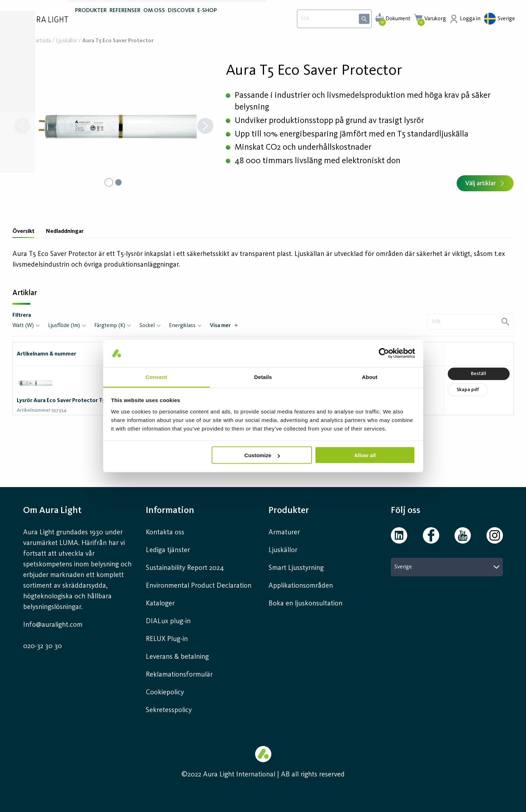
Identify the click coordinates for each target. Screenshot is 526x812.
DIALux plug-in (168, 621)
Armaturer (284, 533)
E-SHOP (207, 21)
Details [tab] (263, 377)
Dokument (398, 19)
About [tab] (370, 377)
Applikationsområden (301, 586)
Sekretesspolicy (169, 710)
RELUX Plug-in (167, 639)
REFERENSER (125, 21)
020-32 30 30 (42, 646)
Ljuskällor (67, 41)
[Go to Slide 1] (108, 182)
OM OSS (154, 21)
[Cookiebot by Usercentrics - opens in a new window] (384, 353)
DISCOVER (181, 21)
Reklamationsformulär (179, 675)
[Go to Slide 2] (119, 182)
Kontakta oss (165, 533)
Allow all (365, 455)
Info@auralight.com (53, 625)
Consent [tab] (156, 377)
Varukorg (435, 19)
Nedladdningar (65, 231)
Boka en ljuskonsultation (305, 604)
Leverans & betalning (177, 657)
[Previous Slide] (22, 127)
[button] (114, 127)
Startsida (41, 41)
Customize (262, 455)
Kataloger (160, 604)
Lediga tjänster (168, 550)
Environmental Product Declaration (199, 586)
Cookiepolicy (165, 693)
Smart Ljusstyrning (296, 568)
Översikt (23, 231)
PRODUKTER (91, 21)
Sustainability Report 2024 (185, 568)
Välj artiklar (485, 183)
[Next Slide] (205, 127)
